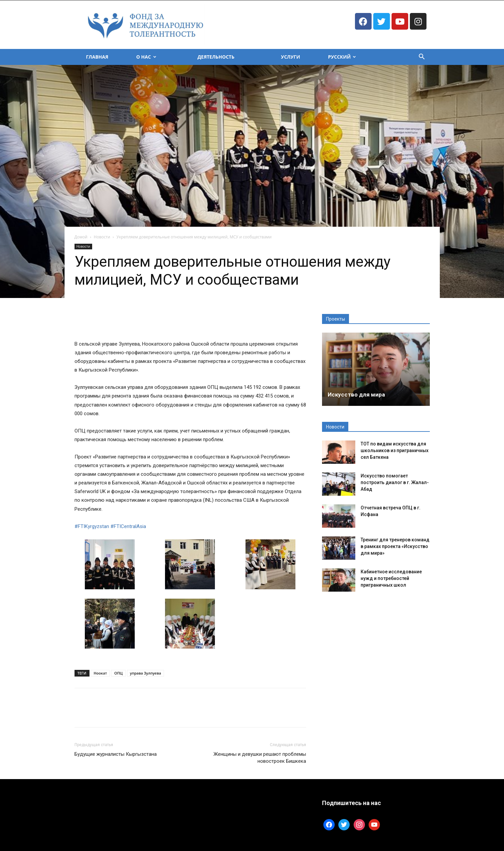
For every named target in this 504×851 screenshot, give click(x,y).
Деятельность (216, 57)
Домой (81, 237)
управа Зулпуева (146, 673)
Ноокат (100, 673)
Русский (342, 57)
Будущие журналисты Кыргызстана (116, 754)
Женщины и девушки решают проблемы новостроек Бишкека (260, 758)
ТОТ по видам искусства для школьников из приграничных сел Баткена (395, 450)
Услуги (291, 57)
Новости (102, 237)
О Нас (146, 57)
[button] (422, 57)
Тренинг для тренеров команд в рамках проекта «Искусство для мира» (395, 546)
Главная (97, 57)
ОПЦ (118, 673)
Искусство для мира (356, 395)
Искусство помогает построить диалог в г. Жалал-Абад (395, 482)
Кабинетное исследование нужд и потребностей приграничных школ (391, 578)
